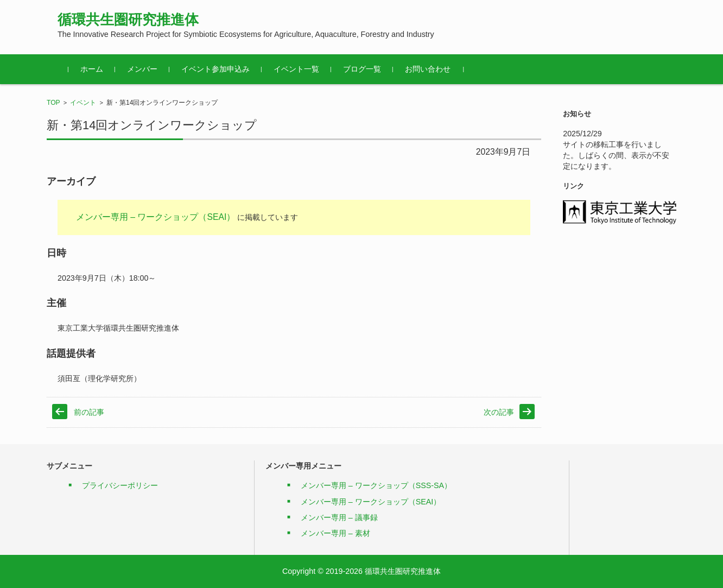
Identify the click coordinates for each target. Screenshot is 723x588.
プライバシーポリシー (120, 485)
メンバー (142, 69)
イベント (83, 103)
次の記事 (499, 412)
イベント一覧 (296, 69)
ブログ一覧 (362, 69)
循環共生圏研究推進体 (128, 20)
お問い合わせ (428, 69)
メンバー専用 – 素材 (335, 533)
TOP (53, 103)
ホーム (92, 69)
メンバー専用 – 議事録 (339, 517)
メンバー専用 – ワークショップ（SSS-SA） (376, 485)
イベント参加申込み (215, 69)
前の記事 (89, 412)
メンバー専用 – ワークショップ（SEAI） (156, 217)
